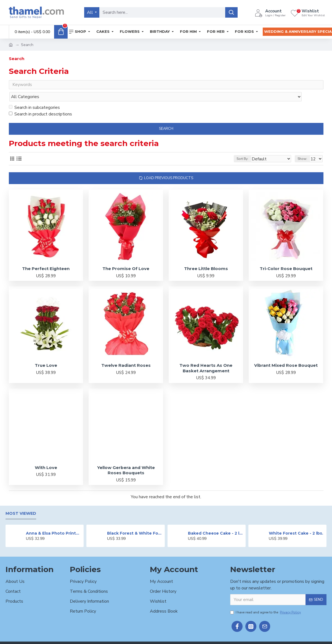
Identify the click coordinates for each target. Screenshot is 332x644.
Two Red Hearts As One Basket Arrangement (206, 357)
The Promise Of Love (126, 258)
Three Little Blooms (206, 258)
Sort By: (251, 148)
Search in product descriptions (40, 103)
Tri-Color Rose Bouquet (286, 258)
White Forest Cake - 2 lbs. (296, 522)
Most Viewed (21, 503)
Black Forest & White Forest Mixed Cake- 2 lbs (135, 522)
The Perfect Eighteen (46, 258)
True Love (46, 355)
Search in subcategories (34, 97)
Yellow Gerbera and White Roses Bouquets (126, 460)
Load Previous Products (169, 167)
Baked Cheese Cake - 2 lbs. (216, 522)
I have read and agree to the (266, 602)
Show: (304, 148)
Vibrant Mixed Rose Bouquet (286, 355)
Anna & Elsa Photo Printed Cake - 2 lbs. (54, 522)
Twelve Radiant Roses (126, 355)
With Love (46, 457)
